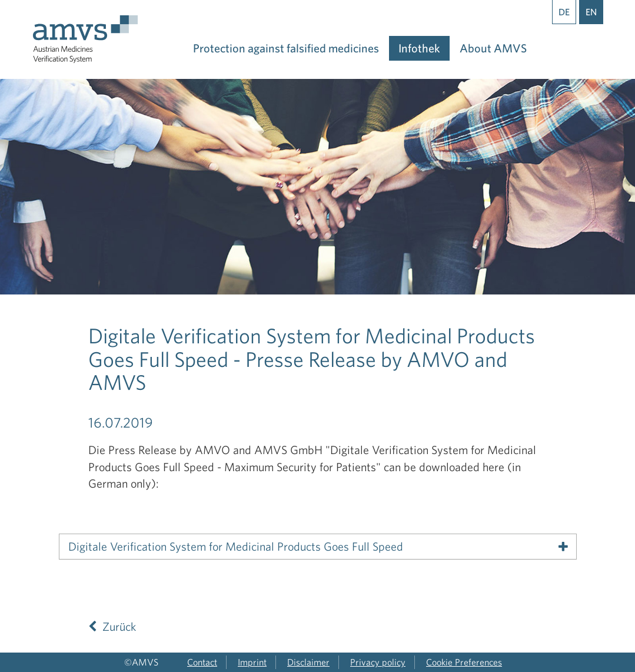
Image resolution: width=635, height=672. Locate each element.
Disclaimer (308, 662)
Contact (202, 662)
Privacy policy (378, 662)
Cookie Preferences (464, 662)
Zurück (112, 626)
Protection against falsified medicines (286, 48)
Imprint (252, 662)
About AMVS (493, 48)
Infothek (419, 48)
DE (564, 12)
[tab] (318, 547)
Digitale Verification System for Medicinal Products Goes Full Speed (236, 547)
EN (591, 12)
